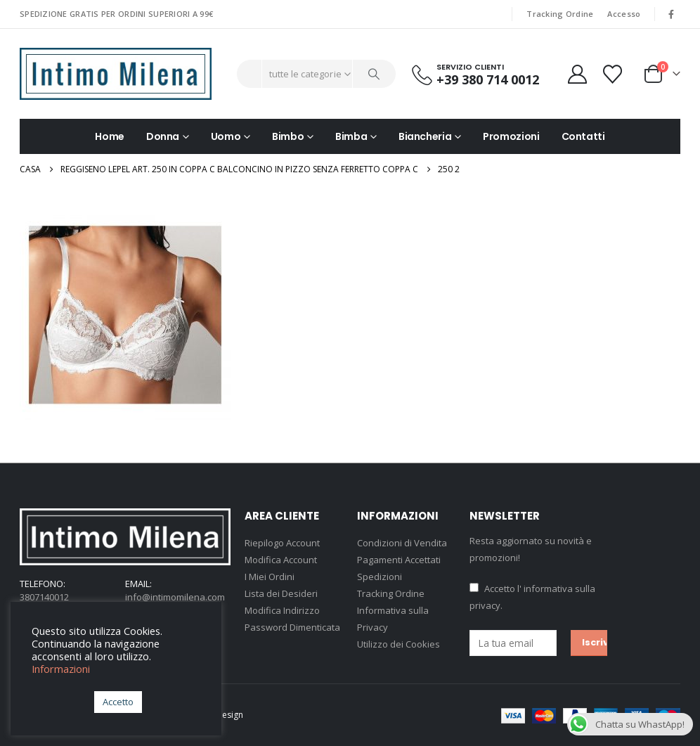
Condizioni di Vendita (402, 543)
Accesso (624, 14)
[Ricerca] (375, 74)
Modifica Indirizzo (282, 610)
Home (110, 136)
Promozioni (511, 136)
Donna (163, 136)
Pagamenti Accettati (399, 560)
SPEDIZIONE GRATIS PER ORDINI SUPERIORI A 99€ (116, 14)
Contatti (583, 136)
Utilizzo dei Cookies (398, 644)
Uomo (226, 136)
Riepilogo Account (282, 543)
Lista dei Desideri (281, 593)
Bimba (351, 136)
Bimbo (288, 136)
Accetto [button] (118, 702)
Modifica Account (281, 560)
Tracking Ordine (560, 14)
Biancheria (425, 136)
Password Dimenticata (292, 627)
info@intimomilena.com (175, 597)
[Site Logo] (116, 74)
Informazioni (61, 669)
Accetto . (532, 597)
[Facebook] (671, 14)
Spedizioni (380, 577)
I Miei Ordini (270, 577)
